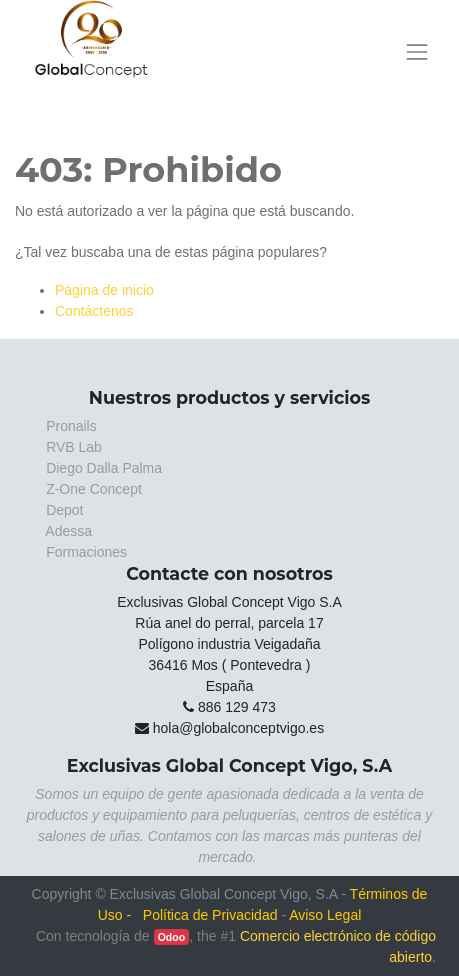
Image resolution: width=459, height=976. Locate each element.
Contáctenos (94, 311)
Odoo (171, 937)
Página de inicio (104, 290)
